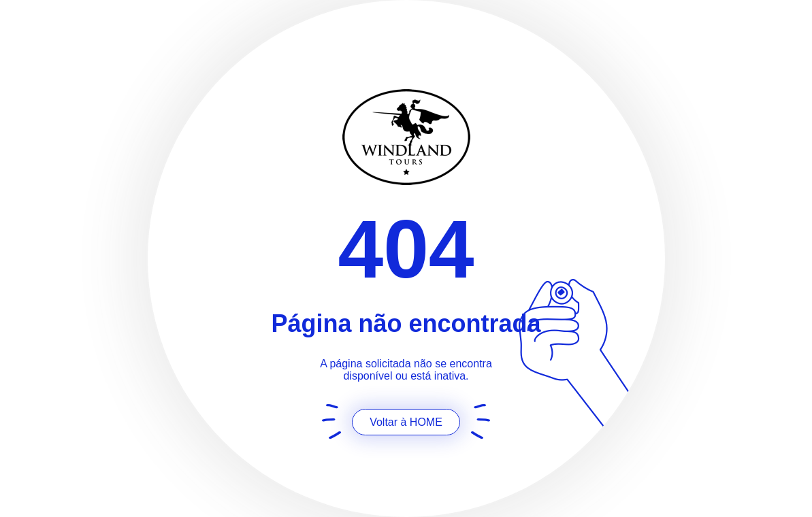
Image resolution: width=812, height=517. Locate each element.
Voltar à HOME (406, 422)
